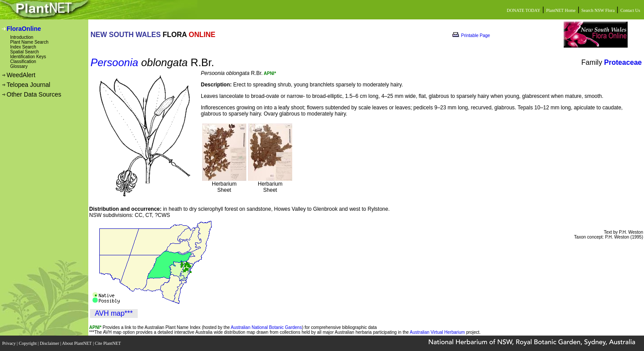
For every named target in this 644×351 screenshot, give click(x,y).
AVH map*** (114, 313)
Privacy (9, 343)
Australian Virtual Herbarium (437, 332)
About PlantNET (77, 343)
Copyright (28, 343)
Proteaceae (623, 62)
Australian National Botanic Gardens (266, 327)
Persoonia (114, 62)
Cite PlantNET (108, 343)
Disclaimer (50, 343)
